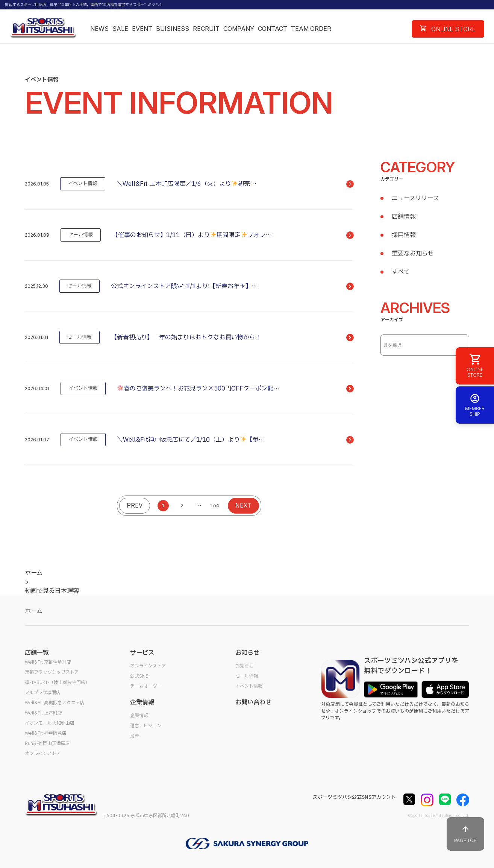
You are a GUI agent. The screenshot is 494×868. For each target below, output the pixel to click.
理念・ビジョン (146, 726)
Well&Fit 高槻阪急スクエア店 (55, 703)
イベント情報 (249, 686)
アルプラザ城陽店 (43, 693)
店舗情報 (404, 217)
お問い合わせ (253, 702)
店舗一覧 (37, 653)
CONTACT (273, 29)
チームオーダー (146, 686)
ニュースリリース (415, 198)
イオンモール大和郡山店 (50, 723)
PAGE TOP (465, 834)
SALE (120, 29)
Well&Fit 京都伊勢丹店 (48, 662)
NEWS (99, 29)
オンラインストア (43, 754)
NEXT (243, 506)
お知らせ (244, 666)
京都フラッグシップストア (52, 672)
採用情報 (404, 235)
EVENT (142, 29)
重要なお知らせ (413, 254)
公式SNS (139, 676)
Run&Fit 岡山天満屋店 (47, 743)
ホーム (34, 611)
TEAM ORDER (311, 29)
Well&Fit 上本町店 (43, 713)
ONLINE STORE (448, 29)
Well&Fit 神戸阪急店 (46, 733)
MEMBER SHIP (475, 405)
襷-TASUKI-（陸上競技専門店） (57, 683)
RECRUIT (206, 29)
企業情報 (139, 716)
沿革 (135, 736)
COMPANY (239, 29)
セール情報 (247, 676)
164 (215, 506)
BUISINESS (173, 29)
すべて (401, 272)
